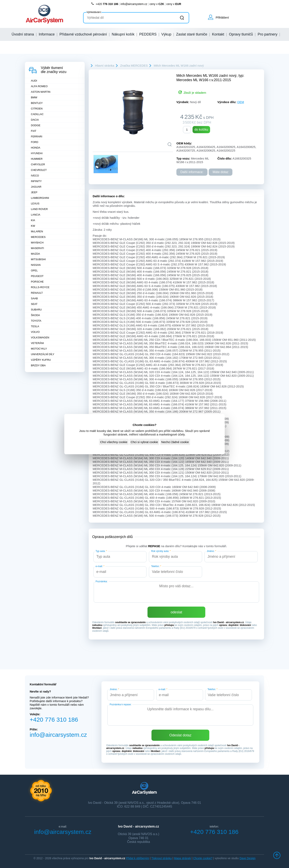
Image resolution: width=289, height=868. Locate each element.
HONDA (36, 148)
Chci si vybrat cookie (144, 442)
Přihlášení (222, 17)
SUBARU (36, 310)
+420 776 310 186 (54, 720)
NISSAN (36, 265)
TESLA (35, 326)
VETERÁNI (37, 343)
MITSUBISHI (38, 259)
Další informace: (192, 172)
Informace (47, 34)
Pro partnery (268, 34)
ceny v (157, 4)
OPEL (34, 270)
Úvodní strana (23, 34)
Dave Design (248, 858)
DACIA (35, 120)
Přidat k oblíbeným (138, 858)
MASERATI (37, 248)
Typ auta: (101, 551)
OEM (241, 102)
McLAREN (37, 231)
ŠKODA (35, 315)
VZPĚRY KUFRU (41, 360)
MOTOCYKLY (39, 349)
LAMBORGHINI (40, 198)
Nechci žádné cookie (175, 442)
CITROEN (37, 109)
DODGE (36, 125)
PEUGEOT (37, 276)
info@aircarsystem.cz (134, 4)
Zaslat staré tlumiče (192, 34)
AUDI (34, 81)
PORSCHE (37, 282)
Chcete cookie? (203, 858)
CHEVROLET (39, 170)
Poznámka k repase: (120, 704)
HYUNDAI (37, 153)
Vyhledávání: (94, 12)
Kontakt (218, 34)
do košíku (201, 130)
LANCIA (36, 215)
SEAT (34, 304)
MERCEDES (38, 237)
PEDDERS (148, 34)
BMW (34, 97)
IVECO (35, 176)
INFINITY (36, 181)
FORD (35, 142)
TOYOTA (36, 321)
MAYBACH (37, 243)
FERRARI (37, 136)
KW (33, 226)
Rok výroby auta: (161, 551)
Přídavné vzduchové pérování (83, 34)
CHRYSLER (38, 164)
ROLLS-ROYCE (40, 287)
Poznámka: (102, 581)
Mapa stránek (182, 858)
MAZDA (35, 254)
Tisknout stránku (161, 858)
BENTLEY (37, 103)
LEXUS (35, 203)
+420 (105, 4)
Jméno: (211, 551)
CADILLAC (37, 114)
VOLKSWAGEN (40, 337)
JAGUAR (36, 187)
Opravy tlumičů (241, 34)
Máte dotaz (221, 172)
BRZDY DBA (38, 365)
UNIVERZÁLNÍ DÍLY (43, 354)
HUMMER (37, 159)
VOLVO (35, 332)
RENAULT (37, 293)
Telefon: (156, 566)
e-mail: (100, 566)
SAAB (34, 298)
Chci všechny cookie (114, 442)
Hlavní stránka (105, 66)
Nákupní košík (123, 34)
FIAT (34, 131)
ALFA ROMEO (39, 86)
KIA (33, 220)
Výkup (166, 34)
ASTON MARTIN (41, 92)
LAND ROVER (39, 209)
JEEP (34, 192)
